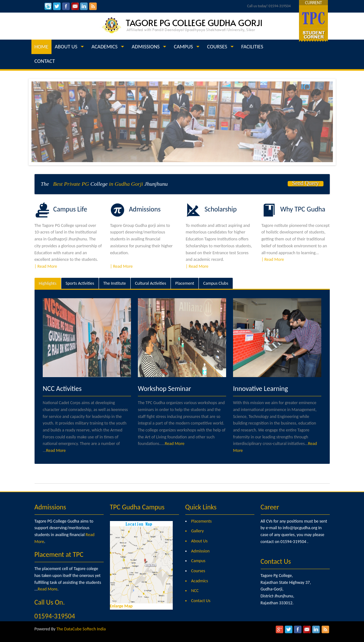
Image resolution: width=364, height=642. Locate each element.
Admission (201, 551)
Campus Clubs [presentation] (216, 283)
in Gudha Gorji (126, 184)
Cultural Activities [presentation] (151, 283)
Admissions (50, 507)
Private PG (77, 184)
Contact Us (201, 601)
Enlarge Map (121, 606)
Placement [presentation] (185, 283)
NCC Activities (62, 389)
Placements (202, 521)
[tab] (48, 283)
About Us (200, 541)
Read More (56, 450)
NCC (195, 591)
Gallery (198, 531)
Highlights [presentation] (48, 283)
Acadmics (200, 581)
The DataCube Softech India (81, 629)
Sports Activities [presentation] (80, 283)
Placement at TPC (59, 554)
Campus (198, 561)
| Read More (46, 266)
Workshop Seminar (164, 389)
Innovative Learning (261, 389)
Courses (198, 571)
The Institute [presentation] (115, 283)
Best (57, 184)
